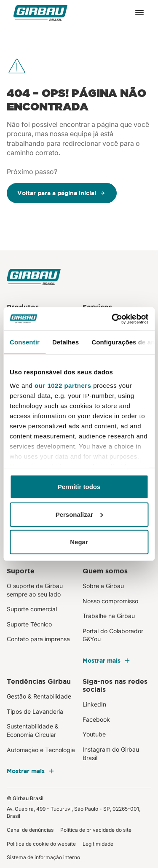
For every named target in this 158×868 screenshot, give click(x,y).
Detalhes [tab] (66, 342)
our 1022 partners (63, 385)
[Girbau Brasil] (40, 13)
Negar (79, 542)
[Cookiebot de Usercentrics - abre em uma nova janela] (112, 319)
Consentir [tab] (25, 342)
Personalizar (79, 514)
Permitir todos (79, 487)
